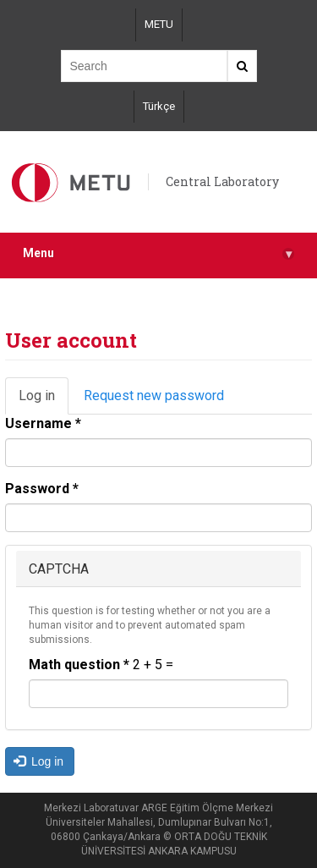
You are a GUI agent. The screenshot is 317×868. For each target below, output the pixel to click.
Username (43, 423)
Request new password (154, 396)
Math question (79, 665)
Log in (44, 401)
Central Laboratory (222, 181)
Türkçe (159, 106)
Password (42, 489)
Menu (158, 253)
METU (159, 24)
